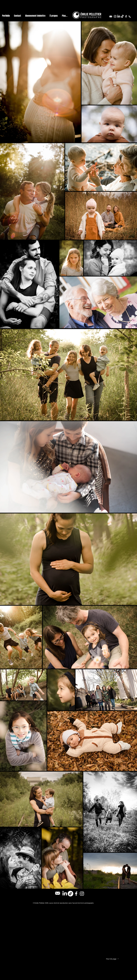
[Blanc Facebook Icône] (126, 16)
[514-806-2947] (130, 16)
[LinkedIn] (119, 16)
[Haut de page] (112, 959)
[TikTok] (122, 16)
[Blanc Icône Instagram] (115, 16)
